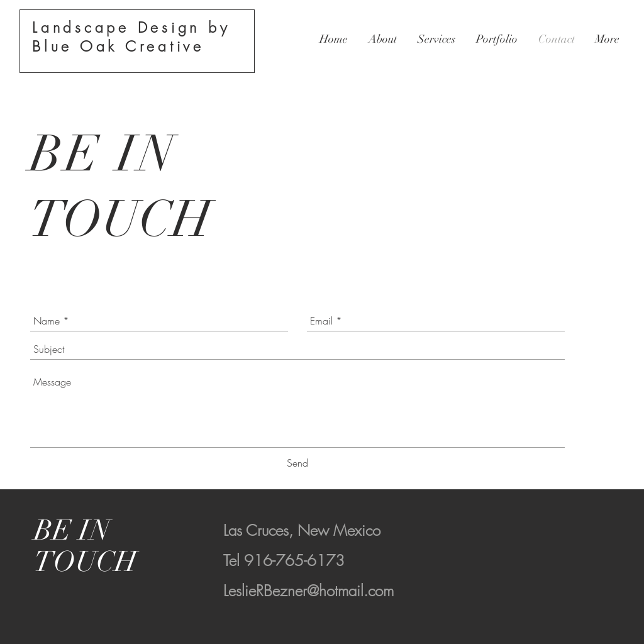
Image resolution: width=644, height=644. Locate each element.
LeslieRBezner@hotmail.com (308, 591)
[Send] (297, 463)
